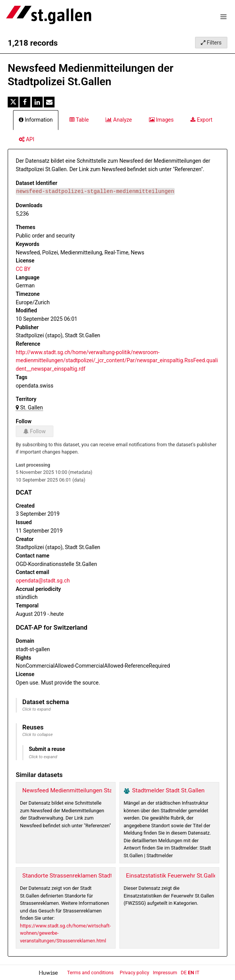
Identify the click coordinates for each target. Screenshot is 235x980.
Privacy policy (135, 973)
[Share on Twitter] (13, 102)
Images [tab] (161, 120)
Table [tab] (79, 120)
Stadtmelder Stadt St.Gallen (168, 790)
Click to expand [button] (36, 709)
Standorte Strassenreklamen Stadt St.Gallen (80, 876)
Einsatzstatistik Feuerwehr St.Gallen (173, 876)
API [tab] (26, 139)
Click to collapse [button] (37, 735)
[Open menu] (223, 16)
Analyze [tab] (119, 120)
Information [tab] (36, 120)
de (184, 973)
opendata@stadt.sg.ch (43, 581)
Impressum (165, 973)
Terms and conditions (91, 973)
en (191, 973)
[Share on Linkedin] (37, 102)
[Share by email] (49, 102)
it (197, 973)
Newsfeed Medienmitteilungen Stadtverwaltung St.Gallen (97, 790)
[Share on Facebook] (25, 102)
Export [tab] (201, 120)
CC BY (23, 269)
